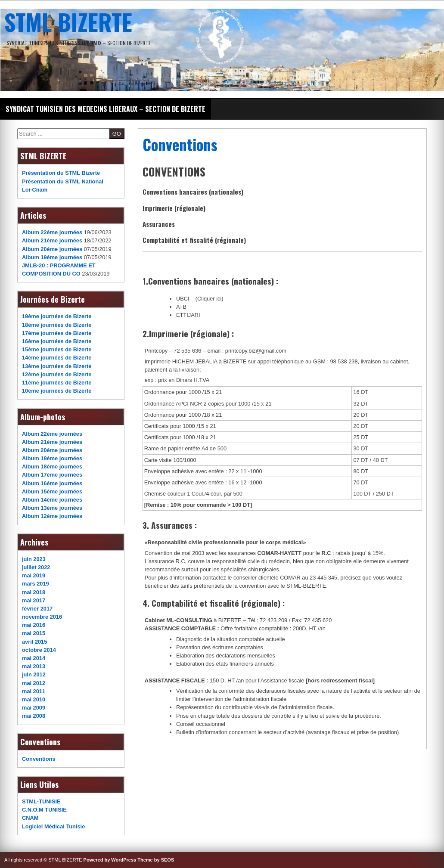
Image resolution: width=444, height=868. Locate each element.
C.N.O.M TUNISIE (44, 810)
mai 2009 (34, 708)
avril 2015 (34, 642)
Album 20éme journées (52, 249)
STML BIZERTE (68, 22)
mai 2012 (34, 683)
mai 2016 (34, 625)
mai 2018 (34, 592)
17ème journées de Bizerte (57, 333)
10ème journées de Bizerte (57, 391)
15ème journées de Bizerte (57, 349)
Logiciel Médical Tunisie (53, 826)
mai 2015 (34, 633)
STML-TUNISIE (41, 801)
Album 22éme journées (52, 232)
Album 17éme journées (52, 475)
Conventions (39, 759)
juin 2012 (34, 674)
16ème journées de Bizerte (57, 341)
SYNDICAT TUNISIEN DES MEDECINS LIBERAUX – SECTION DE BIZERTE (106, 109)
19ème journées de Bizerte (57, 316)
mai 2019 (34, 575)
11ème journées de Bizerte (57, 383)
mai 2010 (34, 699)
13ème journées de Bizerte (57, 366)
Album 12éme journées (52, 516)
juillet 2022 (36, 567)
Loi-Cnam (35, 190)
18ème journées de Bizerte (57, 325)
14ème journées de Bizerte (57, 358)
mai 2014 (34, 658)
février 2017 (37, 609)
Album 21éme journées (52, 240)
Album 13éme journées (52, 508)
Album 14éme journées (52, 500)
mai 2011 (34, 691)
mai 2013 (34, 666)
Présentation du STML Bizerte (61, 173)
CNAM (30, 818)
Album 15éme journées (52, 491)
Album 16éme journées (52, 483)
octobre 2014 (39, 650)
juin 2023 (34, 559)
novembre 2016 (42, 617)
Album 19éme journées (52, 257)
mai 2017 (34, 600)
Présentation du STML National (63, 181)
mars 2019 (36, 584)
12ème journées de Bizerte (57, 374)
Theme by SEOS (156, 860)
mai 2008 (34, 716)
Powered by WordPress (110, 860)
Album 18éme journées (52, 467)
